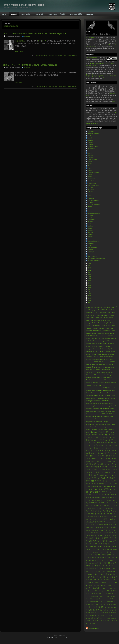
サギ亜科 (91, 514)
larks (90, 194)
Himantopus (106, 362)
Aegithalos (107, 307)
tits (89, 239)
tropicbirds (91, 243)
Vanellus (100, 430)
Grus (95, 357)
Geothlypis (111, 354)
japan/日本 (89, 367)
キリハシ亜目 (109, 495)
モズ (99, 613)
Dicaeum (110, 341)
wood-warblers (92, 256)
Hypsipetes (102, 365)
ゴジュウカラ (100, 500)
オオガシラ (94, 453)
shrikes (90, 224)
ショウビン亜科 (94, 527)
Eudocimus (96, 349)
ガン (115, 459)
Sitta (87, 414)
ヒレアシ (108, 580)
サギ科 (103, 514)
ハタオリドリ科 (99, 560)
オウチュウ (103, 451)
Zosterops (94, 432)
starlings (91, 226)
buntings (91, 140)
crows (90, 153)
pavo (93, 391)
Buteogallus (106, 323)
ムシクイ (96, 610)
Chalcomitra (89, 331)
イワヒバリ (104, 443)
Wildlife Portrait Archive (93, 60)
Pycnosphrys (105, 403)
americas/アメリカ (92, 313)
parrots (90, 211)
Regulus (94, 406)
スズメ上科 (104, 527)
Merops (99, 377)
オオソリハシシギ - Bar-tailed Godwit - (30, 65)
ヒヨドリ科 (101, 580)
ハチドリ (98, 563)
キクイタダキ (108, 484)
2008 (90, 300)
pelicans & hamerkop (94, 213)
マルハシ (101, 596)
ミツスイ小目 (110, 599)
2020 (90, 274)
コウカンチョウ (104, 503)
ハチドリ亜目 (106, 563)
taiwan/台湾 (98, 422)
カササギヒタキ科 (98, 464)
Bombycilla (89, 320)
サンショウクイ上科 (110, 517)
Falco (102, 352)
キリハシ (101, 495)
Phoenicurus (90, 396)
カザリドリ (100, 459)
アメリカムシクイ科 (107, 440)
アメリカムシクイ (94, 440)
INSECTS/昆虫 (26, 14)
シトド (87, 525)
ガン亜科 (88, 461)
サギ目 (97, 514)
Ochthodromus (90, 388)
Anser (87, 315)
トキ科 (88, 549)
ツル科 (90, 546)
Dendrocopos (97, 341)
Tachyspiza (89, 422)
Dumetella (95, 344)
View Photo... (19, 51)
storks (90, 228)
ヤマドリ (98, 615)
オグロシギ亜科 (105, 456)
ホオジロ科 (92, 593)
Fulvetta (93, 354)
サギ (110, 511)
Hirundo (112, 362)
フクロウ (109, 585)
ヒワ (89, 583)
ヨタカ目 (90, 618)
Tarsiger (105, 422)
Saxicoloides (89, 409)
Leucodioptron (106, 370)
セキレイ (102, 530)
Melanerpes (97, 375)
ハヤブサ (98, 569)
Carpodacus (105, 325)
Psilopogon (89, 401)
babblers (91, 136)
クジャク (103, 498)
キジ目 (113, 486)
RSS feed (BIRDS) (93, 629)
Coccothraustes (90, 336)
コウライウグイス (106, 506)
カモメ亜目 (95, 472)
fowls (90, 168)
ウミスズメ (102, 448)
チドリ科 (89, 541)
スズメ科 (88, 530)
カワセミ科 (89, 484)
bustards (91, 142)
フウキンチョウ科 (101, 586)
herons (90, 177)
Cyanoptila (94, 338)
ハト (100, 566)
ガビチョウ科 (91, 458)
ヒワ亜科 (95, 583)
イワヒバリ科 (112, 443)
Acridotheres (89, 307)
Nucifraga (95, 383)
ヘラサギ (100, 591)
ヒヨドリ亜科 (92, 580)
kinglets (90, 192)
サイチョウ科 (104, 511)
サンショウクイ (99, 517)
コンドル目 (110, 508)
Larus (87, 370)
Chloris (113, 331)
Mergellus (88, 378)
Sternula (99, 416)
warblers (91, 250)
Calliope (113, 323)
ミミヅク (93, 605)
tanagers (91, 235)
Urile (110, 427)
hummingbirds (92, 183)
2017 (90, 281)
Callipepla (88, 325)
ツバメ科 (104, 544)
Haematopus (89, 359)
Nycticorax (113, 383)
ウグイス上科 (98, 445)
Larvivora (92, 370)
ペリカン (102, 588)
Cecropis (88, 328)
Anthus (92, 315)
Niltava (106, 380)
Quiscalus (88, 406)
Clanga (112, 333)
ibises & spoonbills (93, 185)
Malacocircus (89, 375)
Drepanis (88, 344)
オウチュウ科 (110, 451)
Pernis (114, 391)
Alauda (103, 310)
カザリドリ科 (109, 459)
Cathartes (112, 325)
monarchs (91, 198)
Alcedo (108, 310)
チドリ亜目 (104, 538)
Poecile (94, 398)
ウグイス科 (108, 445)
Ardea (92, 318)
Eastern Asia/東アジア (107, 344)
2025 (90, 264)
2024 (90, 266)
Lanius (113, 367)
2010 (90, 296)
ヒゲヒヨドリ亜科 (111, 572)
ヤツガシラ (107, 613)
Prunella (113, 398)
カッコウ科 (104, 467)
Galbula (99, 354)
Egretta (93, 346)
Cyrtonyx (108, 338)
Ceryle (111, 328)
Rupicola (110, 406)
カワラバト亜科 (99, 484)
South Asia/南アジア (108, 414)
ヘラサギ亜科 (108, 591)
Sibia (114, 411)
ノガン (110, 552)
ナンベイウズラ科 (107, 549)
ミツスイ (103, 599)
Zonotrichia (111, 430)
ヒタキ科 (89, 577)
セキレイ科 (109, 530)
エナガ (90, 450)
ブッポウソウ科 (92, 586)
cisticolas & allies (93, 147)
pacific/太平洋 (106, 388)
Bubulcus (107, 320)
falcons (90, 162)
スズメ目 (112, 527)
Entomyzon (89, 349)
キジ (101, 486)
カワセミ (106, 481)
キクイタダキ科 (95, 487)
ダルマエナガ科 (98, 533)
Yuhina (106, 430)
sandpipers (91, 220)
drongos (90, 157)
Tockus (109, 424)
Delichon (114, 338)
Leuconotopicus (90, 372)
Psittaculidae (105, 401)
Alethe (113, 310)
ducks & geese (92, 159)
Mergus (94, 378)
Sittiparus (91, 414)
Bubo (102, 320)
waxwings (91, 252)
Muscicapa (95, 380)
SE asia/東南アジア (107, 409)
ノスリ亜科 (97, 555)
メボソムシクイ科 (92, 613)
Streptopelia (106, 417)
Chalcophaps (97, 331)
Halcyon (96, 359)
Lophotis (103, 372)
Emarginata (100, 346)
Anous (113, 313)
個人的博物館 (90, 37)
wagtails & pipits (93, 247)
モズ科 (102, 613)
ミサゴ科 (107, 596)
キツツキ (94, 489)
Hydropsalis (95, 365)
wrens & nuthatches (94, 260)
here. (114, 101)
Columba (99, 336)
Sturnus (88, 419)
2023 (90, 268)
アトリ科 (89, 437)
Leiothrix (98, 370)
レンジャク (94, 621)
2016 (90, 283)
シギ (99, 519)
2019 (90, 277)
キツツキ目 (94, 492)
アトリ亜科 (112, 435)
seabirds (91, 222)
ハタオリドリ (91, 560)
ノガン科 (90, 555)
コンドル (105, 508)
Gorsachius (89, 357)
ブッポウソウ (103, 583)
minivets (91, 196)
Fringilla (88, 354)
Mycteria (101, 380)
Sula (93, 419)
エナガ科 (96, 450)
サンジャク (91, 517)
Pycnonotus (97, 403)
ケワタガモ (93, 500)
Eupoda (110, 349)
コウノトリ (112, 503)
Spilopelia (88, 417)
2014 (90, 287)
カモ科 (102, 475)
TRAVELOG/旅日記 (76, 14)
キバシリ (110, 492)
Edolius (88, 346)
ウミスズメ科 (110, 448)
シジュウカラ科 (100, 522)
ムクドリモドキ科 (109, 607)
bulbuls (90, 138)
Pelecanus (99, 390)
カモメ (108, 470)
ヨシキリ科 (109, 615)
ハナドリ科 (91, 569)
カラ (113, 475)
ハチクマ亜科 (91, 563)
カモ (103, 470)
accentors (91, 132)
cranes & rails (92, 151)
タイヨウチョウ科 (107, 533)
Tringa (92, 427)
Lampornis (101, 367)
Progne (107, 398)
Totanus (114, 424)
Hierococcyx (98, 362)
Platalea (102, 396)
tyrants (90, 245)
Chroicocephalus (91, 333)
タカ (111, 536)
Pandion (114, 388)
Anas (109, 313)
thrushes (91, 237)
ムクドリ (107, 604)
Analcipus (103, 313)
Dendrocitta (89, 341)
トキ (104, 546)
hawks (90, 174)
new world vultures (93, 200)
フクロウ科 (95, 588)
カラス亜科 (111, 478)
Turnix (102, 427)
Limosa (97, 372)
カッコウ (108, 464)
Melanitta (103, 375)
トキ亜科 (108, 547)
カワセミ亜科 (113, 481)
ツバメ (98, 544)
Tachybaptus (106, 419)
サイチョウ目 (95, 511)
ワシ (89, 623)
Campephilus (96, 325)
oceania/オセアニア (105, 385)
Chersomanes (106, 331)
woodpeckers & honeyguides (96, 258)
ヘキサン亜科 (94, 591)
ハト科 (111, 566)
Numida (107, 383)
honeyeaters (92, 179)
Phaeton (88, 393)
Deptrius (104, 341)
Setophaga (108, 411)
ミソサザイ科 (97, 599)
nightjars (91, 202)
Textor (96, 424)
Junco (96, 367)
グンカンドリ (109, 498)
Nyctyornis (95, 385)
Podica (113, 396)
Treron (87, 427)
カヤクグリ (108, 475)
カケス (113, 461)
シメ (91, 525)
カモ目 (96, 475)
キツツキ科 (103, 492)
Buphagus (88, 323)
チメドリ (96, 541)
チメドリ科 (104, 541)
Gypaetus (100, 357)
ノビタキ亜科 (107, 555)
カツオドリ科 (97, 470)
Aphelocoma (105, 315)
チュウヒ (110, 541)
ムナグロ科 (103, 610)
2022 (90, 270)
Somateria (97, 414)
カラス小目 (90, 481)
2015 (90, 285)
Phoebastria (111, 393)
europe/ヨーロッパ (92, 352)
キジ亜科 (107, 486)
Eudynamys (104, 349)
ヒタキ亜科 (112, 574)
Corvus (111, 336)
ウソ (97, 448)
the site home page (92, 124)
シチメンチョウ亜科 (111, 522)
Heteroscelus (89, 362)
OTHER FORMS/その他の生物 (57, 14)
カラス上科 (102, 478)
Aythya (111, 318)
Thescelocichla (102, 424)
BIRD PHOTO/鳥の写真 (11, 26)
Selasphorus (101, 411)
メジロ (109, 610)
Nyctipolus (89, 385)
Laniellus (107, 367)
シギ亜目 (104, 519)
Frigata (113, 352)
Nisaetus (112, 380)
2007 (90, 302)
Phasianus (103, 393)
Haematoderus (108, 357)
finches (90, 164)
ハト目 (105, 566)
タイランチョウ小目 (102, 536)
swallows (91, 232)
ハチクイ (107, 560)
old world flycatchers (94, 205)
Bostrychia (97, 320)
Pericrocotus (107, 390)
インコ (88, 445)
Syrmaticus (98, 419)
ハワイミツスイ (102, 572)
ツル (109, 544)
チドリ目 (113, 538)
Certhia (107, 328)
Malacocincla (110, 372)
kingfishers (91, 190)
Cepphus (101, 328)
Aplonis (112, 315)
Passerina (88, 391)
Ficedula (107, 352)
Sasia (115, 406)
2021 (90, 272)
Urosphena (94, 430)
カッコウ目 (95, 467)
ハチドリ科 (94, 566)
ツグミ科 (91, 544)
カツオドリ (111, 467)
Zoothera (88, 432)
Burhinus (95, 323)
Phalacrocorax (95, 393)
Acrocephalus (98, 307)
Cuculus (88, 338)
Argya (97, 318)
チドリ (97, 538)
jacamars (91, 187)
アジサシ (94, 435)
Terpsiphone (90, 424)
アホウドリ (96, 438)
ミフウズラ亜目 (109, 602)
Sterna (94, 416)
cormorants (91, 149)
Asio (101, 318)
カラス (94, 478)
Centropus (95, 328)
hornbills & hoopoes (94, 181)
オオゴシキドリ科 (103, 453)
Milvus (104, 378)
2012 (90, 292)
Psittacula (97, 401)
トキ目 (114, 546)
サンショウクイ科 (91, 519)
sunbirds (91, 230)
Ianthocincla (109, 365)
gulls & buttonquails (94, 172)
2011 (90, 294)
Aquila (88, 318)
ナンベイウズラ (96, 549)
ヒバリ (95, 577)
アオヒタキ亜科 (103, 432)
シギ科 (110, 519)
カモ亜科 (89, 475)
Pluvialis (108, 396)
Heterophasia (110, 359)
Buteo (100, 323)
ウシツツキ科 (91, 448)
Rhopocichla (100, 406)
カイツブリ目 (100, 461)
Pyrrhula (111, 403)
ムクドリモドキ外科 (96, 607)
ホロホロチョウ (100, 594)
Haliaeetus (102, 359)
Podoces (88, 398)
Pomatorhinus (101, 398)
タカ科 (91, 538)
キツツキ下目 (104, 489)
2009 (90, 298)
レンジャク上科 (104, 621)
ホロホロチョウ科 (109, 594)
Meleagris (109, 375)
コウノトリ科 (97, 505)
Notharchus (89, 383)
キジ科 (88, 489)
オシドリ (113, 456)
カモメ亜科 (104, 472)
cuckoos (91, 155)
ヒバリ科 (102, 577)
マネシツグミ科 (95, 596)
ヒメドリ (109, 577)
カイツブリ (93, 461)
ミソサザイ (90, 599)
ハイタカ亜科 (100, 558)
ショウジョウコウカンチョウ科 (101, 525)
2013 (90, 289)
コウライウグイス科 (97, 508)
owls (89, 209)
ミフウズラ (102, 602)
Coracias (105, 336)
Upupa (106, 427)
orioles (90, 207)
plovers (90, 217)
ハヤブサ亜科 (106, 569)
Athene (106, 318)
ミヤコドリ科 (99, 605)
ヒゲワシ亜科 (89, 574)
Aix (99, 310)
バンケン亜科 (91, 558)
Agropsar (94, 310)
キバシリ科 (95, 495)
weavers (91, 254)
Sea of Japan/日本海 (91, 411)
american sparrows (94, 134)
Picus (96, 396)
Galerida (104, 354)
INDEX (4, 14)
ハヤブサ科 (93, 571)
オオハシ (112, 453)
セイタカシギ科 (95, 530)
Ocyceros (97, 388)
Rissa (106, 406)
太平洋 (93, 623)
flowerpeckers (92, 166)
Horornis (88, 364)
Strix (111, 416)
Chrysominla (101, 333)
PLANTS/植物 (39, 14)
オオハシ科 (96, 456)
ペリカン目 (109, 588)
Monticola (109, 378)
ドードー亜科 (98, 546)
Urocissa (88, 430)
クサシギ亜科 (96, 497)
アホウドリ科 (104, 438)
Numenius (102, 383)
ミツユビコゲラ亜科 (93, 602)
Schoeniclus (96, 409)
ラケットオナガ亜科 (105, 618)
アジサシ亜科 (103, 435)
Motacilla (88, 380)
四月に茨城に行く (21, 41)
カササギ (88, 464)
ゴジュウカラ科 (108, 500)
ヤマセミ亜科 (91, 615)
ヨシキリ (103, 615)
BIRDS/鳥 (14, 14)
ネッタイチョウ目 (94, 552)
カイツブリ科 (108, 461)
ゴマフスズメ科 (94, 503)
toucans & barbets (93, 241)
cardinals (91, 144)
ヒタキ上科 (103, 574)
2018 (90, 279)
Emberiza (107, 346)
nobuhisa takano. (93, 58)
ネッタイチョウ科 (104, 552)
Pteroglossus (89, 403)
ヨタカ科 (97, 618)
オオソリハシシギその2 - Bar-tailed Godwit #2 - (34, 33)
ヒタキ (95, 574)
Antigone (98, 315)
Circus (107, 333)
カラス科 (98, 481)
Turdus (97, 427)
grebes (90, 170)
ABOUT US (90, 14)
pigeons (90, 215)
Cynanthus (101, 338)
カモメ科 (112, 472)
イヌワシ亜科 (96, 443)
